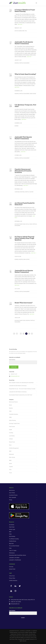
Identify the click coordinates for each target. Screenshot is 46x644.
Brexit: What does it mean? (24, 303)
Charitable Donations (20, 192)
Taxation (31, 192)
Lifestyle (27, 192)
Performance (12, 553)
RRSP (23, 31)
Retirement (11, 454)
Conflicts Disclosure (13, 581)
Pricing (11, 500)
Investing (17, 63)
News (10, 445)
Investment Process (13, 495)
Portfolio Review (13, 541)
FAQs (10, 548)
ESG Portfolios (12, 536)
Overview (11, 567)
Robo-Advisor (33, 94)
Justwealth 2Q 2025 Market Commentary (18, 392)
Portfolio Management (24, 63)
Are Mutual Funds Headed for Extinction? (25, 204)
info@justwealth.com (15, 376)
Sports (10, 463)
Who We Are (12, 490)
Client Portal (12, 527)
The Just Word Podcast (14, 546)
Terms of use (12, 576)
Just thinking (12, 436)
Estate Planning (18, 31)
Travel (10, 473)
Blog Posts (11, 544)
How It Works (12, 493)
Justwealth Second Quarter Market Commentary (24, 271)
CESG (10, 411)
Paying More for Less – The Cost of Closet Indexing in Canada (22, 389)
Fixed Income (12, 427)
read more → (21, 24)
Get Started (12, 525)
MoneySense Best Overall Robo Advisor (18, 555)
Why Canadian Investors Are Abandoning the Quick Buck (21, 383)
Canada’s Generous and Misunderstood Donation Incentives (23, 171)
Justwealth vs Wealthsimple (15, 560)
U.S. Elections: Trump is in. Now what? (25, 106)
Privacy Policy (12, 578)
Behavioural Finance (13, 402)
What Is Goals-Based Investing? (25, 74)
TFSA (26, 31)
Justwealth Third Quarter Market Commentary (23, 138)
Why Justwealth (13, 497)
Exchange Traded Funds (20, 224)
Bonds (10, 405)
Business (17, 126)
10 (29, 334)
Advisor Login (12, 529)
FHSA (10, 534)
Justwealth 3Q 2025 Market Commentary (18, 386)
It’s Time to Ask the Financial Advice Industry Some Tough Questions (24, 238)
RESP (10, 451)
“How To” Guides (13, 551)
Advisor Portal (12, 569)
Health (11, 430)
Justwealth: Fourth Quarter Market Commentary (24, 43)
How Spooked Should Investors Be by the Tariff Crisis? (21, 395)
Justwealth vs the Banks (14, 558)
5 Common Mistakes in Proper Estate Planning (25, 10)
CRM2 (10, 417)
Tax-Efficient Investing (14, 539)
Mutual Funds (29, 224)
